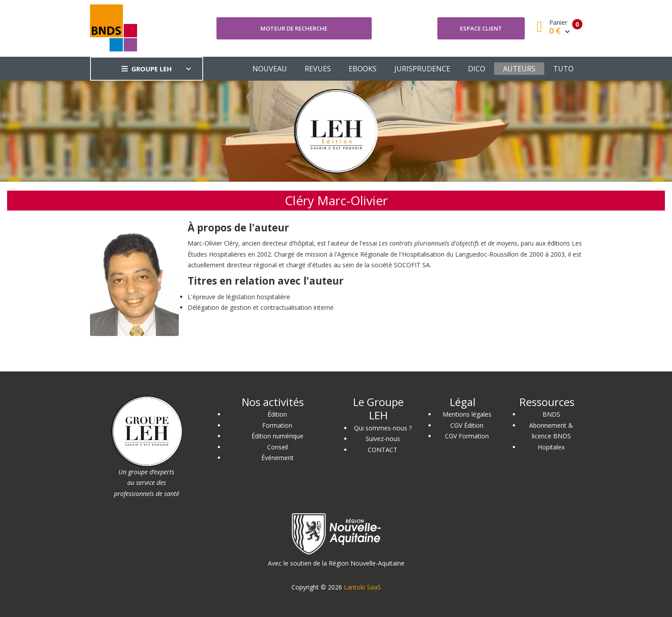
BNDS (551, 414)
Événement (277, 458)
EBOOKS (363, 69)
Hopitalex (551, 447)
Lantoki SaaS (362, 587)
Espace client (481, 28)
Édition (277, 414)
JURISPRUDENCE (422, 69)
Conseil (277, 447)
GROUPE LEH (147, 69)
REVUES (318, 69)
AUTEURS (519, 69)
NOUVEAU (270, 69)
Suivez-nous (383, 439)
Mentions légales (467, 414)
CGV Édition (467, 425)
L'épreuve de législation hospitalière (239, 297)
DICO (477, 69)
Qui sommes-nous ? (383, 428)
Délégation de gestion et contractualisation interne (261, 307)
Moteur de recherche (294, 28)
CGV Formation (467, 436)
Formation (277, 425)
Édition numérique (277, 436)
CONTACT (383, 450)
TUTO (563, 69)
